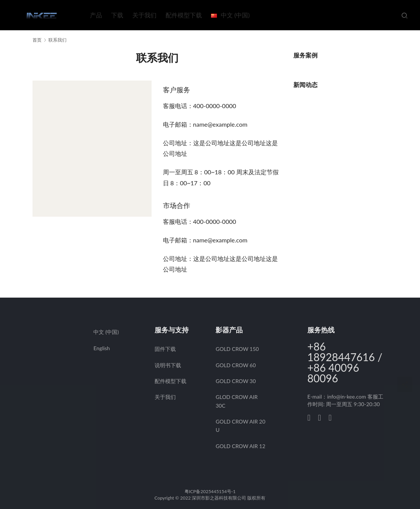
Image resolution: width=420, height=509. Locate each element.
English (102, 348)
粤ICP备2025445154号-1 (210, 491)
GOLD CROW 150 (237, 349)
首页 (37, 40)
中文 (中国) (106, 332)
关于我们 (144, 15)
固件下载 (165, 349)
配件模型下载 (184, 15)
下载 (117, 15)
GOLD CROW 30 (236, 381)
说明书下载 (168, 365)
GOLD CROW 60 (236, 365)
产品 (96, 15)
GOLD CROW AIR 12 (240, 446)
